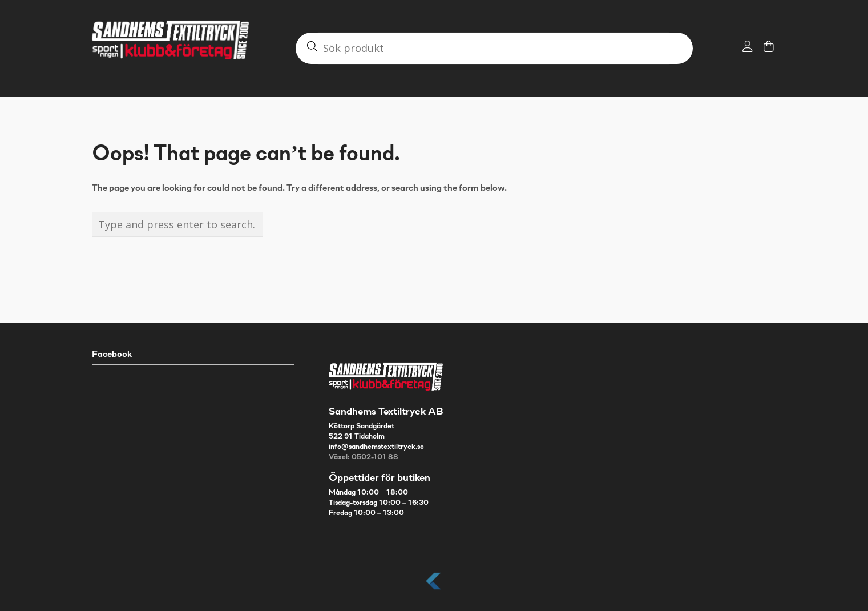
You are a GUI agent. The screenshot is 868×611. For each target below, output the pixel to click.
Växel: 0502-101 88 (364, 457)
